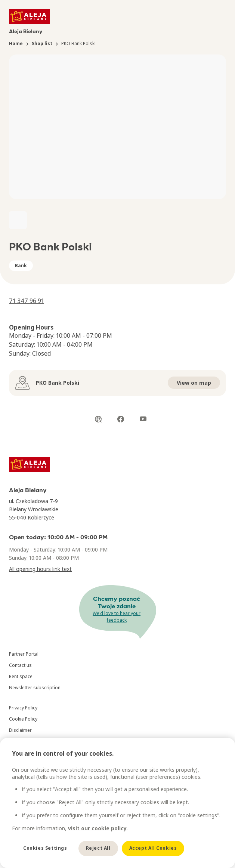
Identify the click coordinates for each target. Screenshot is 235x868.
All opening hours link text (40, 569)
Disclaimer (20, 730)
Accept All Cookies (153, 848)
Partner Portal (24, 654)
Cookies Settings (45, 848)
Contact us (20, 665)
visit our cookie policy (97, 828)
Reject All (98, 848)
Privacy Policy (23, 708)
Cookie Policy (23, 719)
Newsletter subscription (35, 688)
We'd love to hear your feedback (117, 617)
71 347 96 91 (27, 301)
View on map (194, 383)
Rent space (21, 676)
